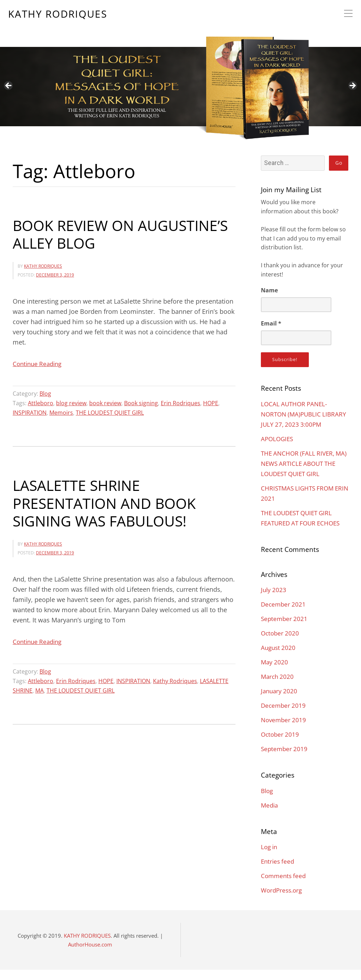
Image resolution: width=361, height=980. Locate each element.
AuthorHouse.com (90, 955)
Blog (45, 394)
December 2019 (284, 716)
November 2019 (284, 730)
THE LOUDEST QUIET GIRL (110, 412)
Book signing (141, 403)
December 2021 (284, 614)
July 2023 (274, 600)
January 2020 (280, 701)
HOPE (211, 403)
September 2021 (285, 629)
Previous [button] (9, 86)
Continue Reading (39, 364)
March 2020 (278, 687)
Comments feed (284, 886)
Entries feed (279, 871)
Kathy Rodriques (175, 680)
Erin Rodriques (180, 403)
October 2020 (281, 643)
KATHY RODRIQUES (58, 14)
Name (269, 290)
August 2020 (279, 658)
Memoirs (61, 412)
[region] (180, 71)
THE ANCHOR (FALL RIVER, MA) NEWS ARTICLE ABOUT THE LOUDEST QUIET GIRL (301, 474)
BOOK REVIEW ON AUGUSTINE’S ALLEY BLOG (123, 234)
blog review (71, 403)
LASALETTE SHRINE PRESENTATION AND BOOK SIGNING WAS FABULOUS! (106, 502)
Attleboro (41, 403)
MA (39, 689)
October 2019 (281, 744)
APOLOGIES (278, 449)
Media (270, 815)
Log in (270, 857)
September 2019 (285, 759)
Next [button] (352, 86)
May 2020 (275, 672)
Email (271, 323)
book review (105, 403)
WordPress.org (283, 900)
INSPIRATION (30, 412)
